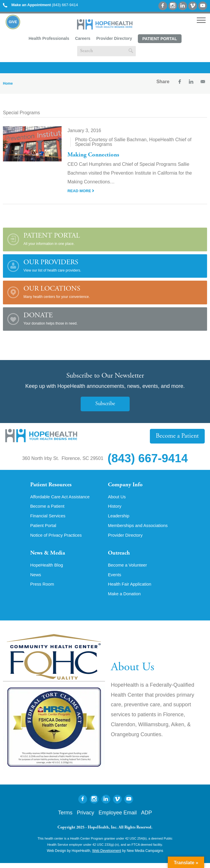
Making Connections (95, 155)
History (115, 508)
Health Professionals (49, 38)
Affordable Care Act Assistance (62, 498)
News (36, 579)
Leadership (120, 518)
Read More (82, 191)
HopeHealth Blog (48, 569)
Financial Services (49, 518)
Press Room (43, 589)
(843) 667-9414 (40, 5)
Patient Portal (160, 39)
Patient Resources (53, 485)
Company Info (127, 485)
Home (8, 83)
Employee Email (118, 818)
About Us (118, 498)
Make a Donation (126, 599)
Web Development (107, 856)
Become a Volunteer (129, 569)
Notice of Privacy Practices (58, 538)
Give (13, 22)
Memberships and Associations (140, 528)
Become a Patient (179, 436)
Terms (65, 818)
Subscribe (105, 404)
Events (115, 579)
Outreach (120, 557)
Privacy (85, 818)
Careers (83, 38)
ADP (147, 818)
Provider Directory (114, 38)
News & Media (49, 557)
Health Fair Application (131, 589)
